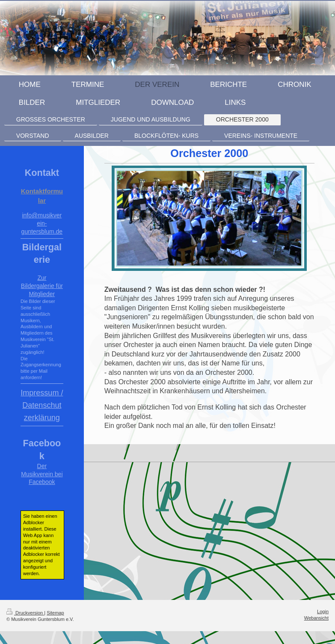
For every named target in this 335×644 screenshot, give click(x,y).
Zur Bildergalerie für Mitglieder (42, 286)
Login (323, 611)
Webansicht (316, 618)
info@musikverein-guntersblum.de (42, 223)
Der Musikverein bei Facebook (42, 474)
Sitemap (55, 613)
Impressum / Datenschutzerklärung (42, 405)
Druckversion (25, 613)
